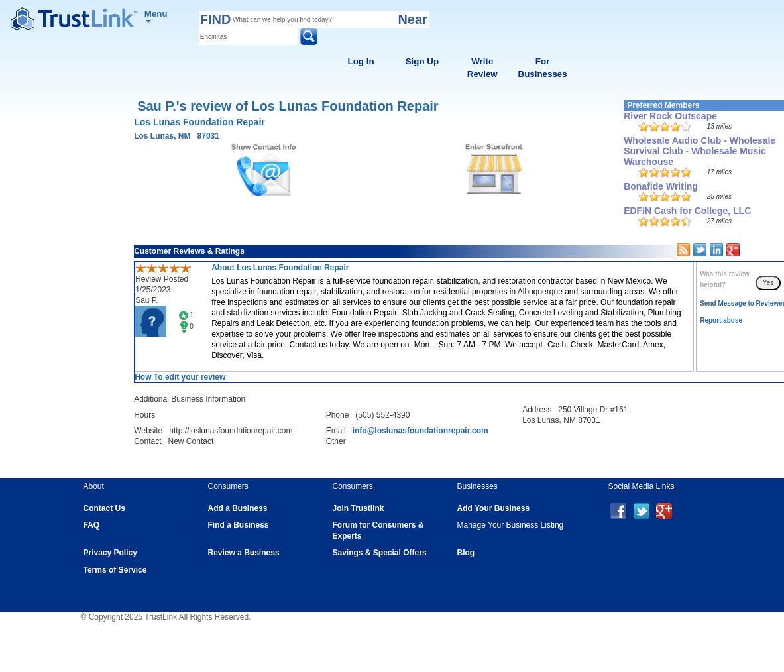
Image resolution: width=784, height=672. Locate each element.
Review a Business (244, 553)
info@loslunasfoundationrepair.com (420, 431)
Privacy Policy (110, 553)
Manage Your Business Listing (511, 525)
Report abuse (721, 320)
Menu (156, 16)
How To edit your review (180, 377)
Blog (466, 553)
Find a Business (239, 525)
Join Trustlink (359, 508)
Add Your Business (494, 508)
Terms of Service (115, 570)
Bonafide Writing (661, 186)
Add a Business (238, 508)
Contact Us (104, 508)
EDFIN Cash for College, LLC (687, 211)
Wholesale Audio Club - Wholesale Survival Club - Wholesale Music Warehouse (700, 151)
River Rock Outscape (670, 116)
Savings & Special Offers (380, 553)
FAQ (92, 525)
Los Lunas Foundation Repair (199, 122)
